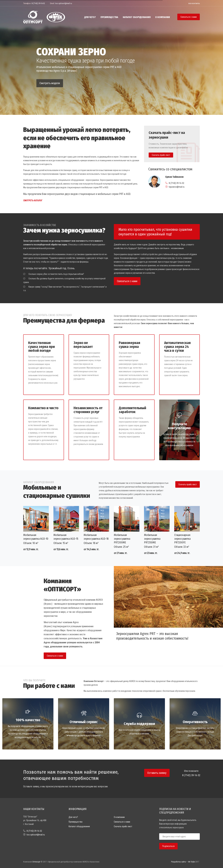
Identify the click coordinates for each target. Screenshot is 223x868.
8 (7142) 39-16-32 (38, 3)
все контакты (194, 3)
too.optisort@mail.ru (64, 3)
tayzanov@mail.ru (177, 187)
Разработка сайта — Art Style (183, 862)
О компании (163, 17)
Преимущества (109, 17)
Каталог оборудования (137, 17)
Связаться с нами (189, 17)
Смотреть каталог (33, 200)
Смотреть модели (50, 83)
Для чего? (90, 17)
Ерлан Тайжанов (174, 177)
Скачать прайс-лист (188, 484)
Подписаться (168, 846)
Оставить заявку (157, 773)
